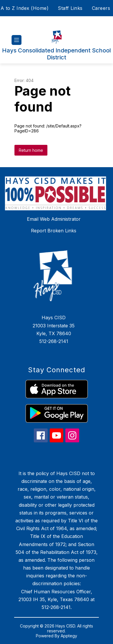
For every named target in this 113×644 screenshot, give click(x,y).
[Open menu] (17, 40)
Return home (31, 150)
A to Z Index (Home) (25, 8)
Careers (101, 8)
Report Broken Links (54, 231)
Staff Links (70, 8)
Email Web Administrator (54, 219)
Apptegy (69, 636)
